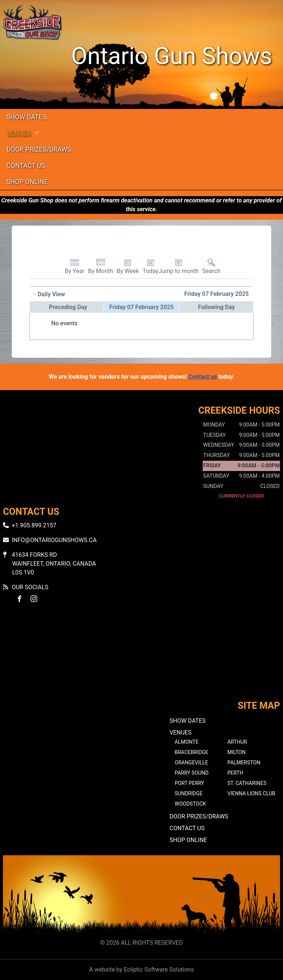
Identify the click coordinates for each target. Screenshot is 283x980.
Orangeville (191, 763)
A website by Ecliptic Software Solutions (141, 970)
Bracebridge (191, 752)
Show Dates (27, 117)
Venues (19, 133)
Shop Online (27, 182)
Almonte (187, 742)
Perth (235, 773)
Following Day (216, 307)
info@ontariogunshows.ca (54, 540)
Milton (236, 752)
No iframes (141, 658)
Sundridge (189, 793)
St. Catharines (247, 783)
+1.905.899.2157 (34, 525)
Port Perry (189, 783)
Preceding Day (68, 307)
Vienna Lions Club (251, 793)
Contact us (202, 377)
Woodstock (190, 804)
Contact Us (26, 166)
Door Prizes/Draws (39, 149)
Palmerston (244, 763)
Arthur (237, 742)
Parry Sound (192, 773)
